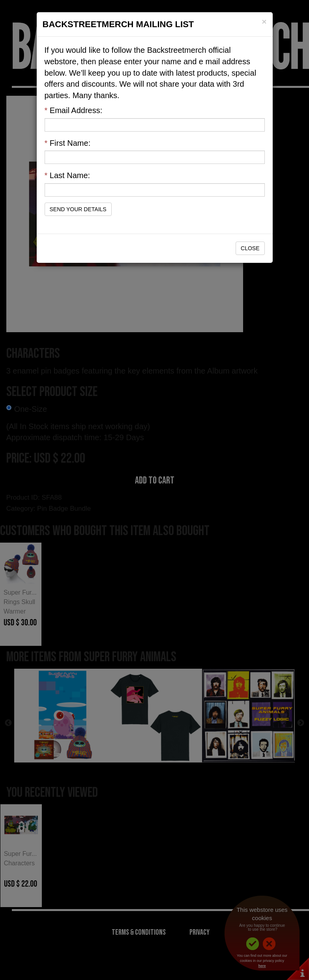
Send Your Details (78, 209)
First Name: (68, 143)
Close (250, 248)
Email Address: (74, 110)
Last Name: (67, 175)
